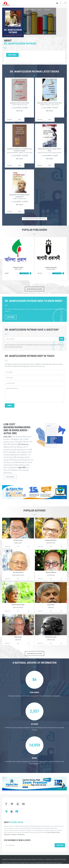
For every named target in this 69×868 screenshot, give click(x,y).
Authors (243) (24, 273)
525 (7, 273)
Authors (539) (57, 273)
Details (10, 120)
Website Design (6, 863)
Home (27, 10)
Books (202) (40, 643)
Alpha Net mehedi (16, 859)
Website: (28, 33)
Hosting (21, 863)
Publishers (47, 10)
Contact (27, 14)
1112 (40, 273)
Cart (20, 120)
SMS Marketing (23, 444)
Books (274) (40, 579)
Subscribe (60, 845)
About (33, 10)
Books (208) (40, 611)
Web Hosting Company (55, 863)
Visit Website (10, 477)
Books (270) (8, 579)
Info (18, 546)
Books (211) (8, 643)
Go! (62, 339)
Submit (10, 405)
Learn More (11, 317)
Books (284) (40, 546)
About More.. (12, 55)
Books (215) (8, 611)
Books (40, 10)
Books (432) (8, 546)
